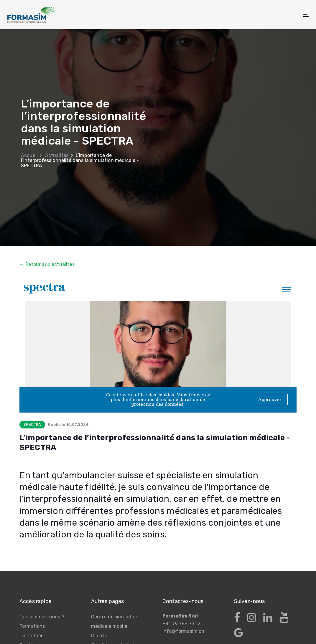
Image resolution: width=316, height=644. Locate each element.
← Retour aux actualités (47, 264)
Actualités (57, 155)
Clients (99, 636)
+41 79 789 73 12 (182, 624)
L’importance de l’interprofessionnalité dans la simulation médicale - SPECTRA (80, 160)
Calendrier (31, 636)
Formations (32, 626)
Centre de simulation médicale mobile (115, 621)
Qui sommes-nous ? (42, 617)
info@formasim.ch (183, 631)
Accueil (29, 155)
